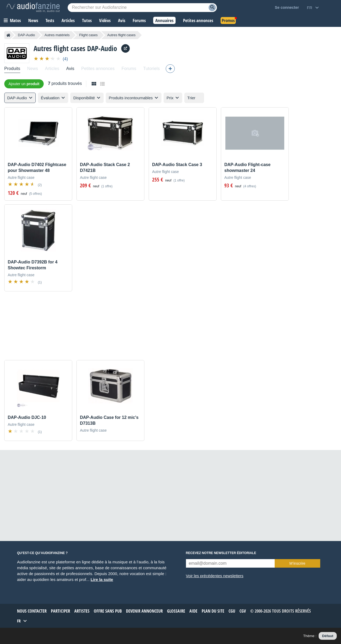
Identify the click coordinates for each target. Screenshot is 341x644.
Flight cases (88, 35)
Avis (70, 69)
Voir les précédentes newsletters (215, 576)
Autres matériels (57, 35)
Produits (12, 69)
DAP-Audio (26, 35)
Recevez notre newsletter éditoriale (221, 553)
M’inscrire (297, 563)
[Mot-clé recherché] (142, 8)
